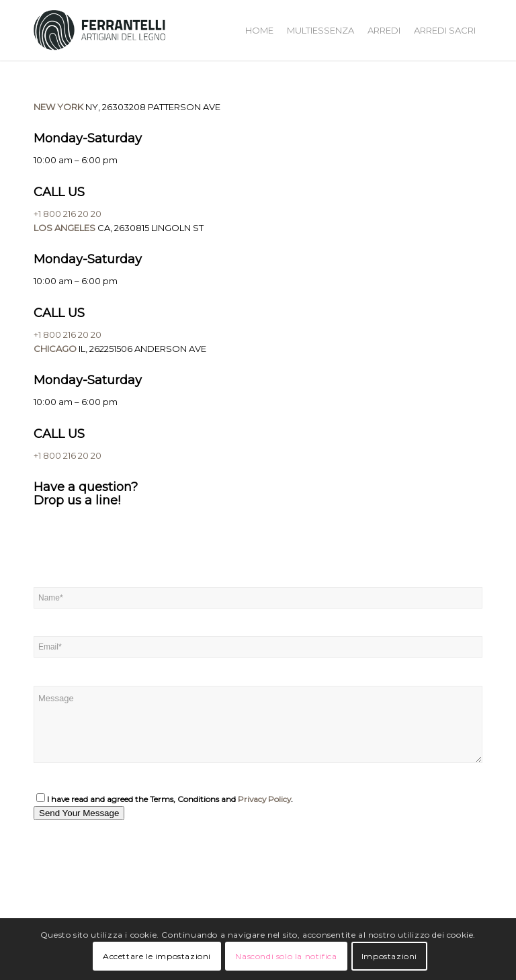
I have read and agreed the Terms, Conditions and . (165, 799)
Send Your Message (79, 813)
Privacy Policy (264, 799)
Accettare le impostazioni (157, 956)
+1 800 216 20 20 (68, 214)
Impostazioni (389, 956)
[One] (134, 885)
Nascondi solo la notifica (286, 956)
